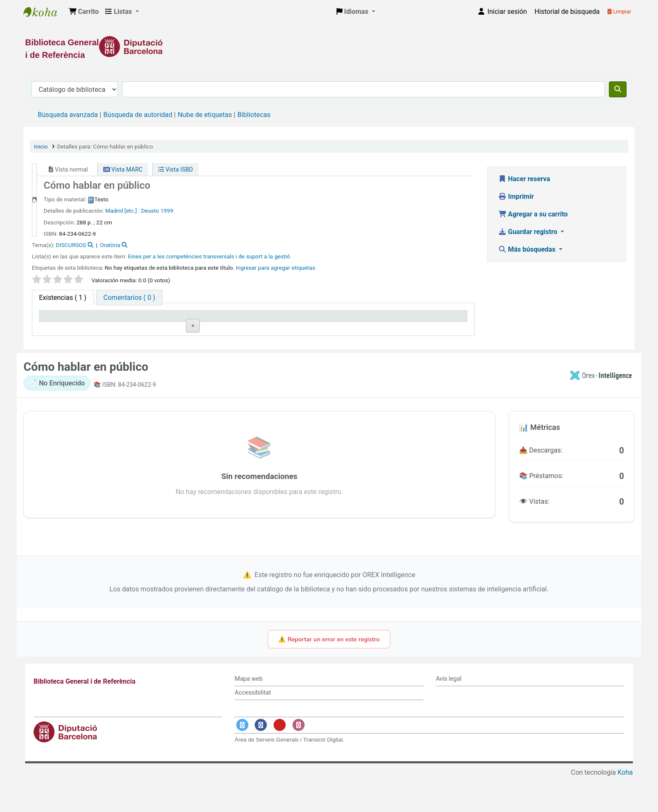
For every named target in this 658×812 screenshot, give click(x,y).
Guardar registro (529, 232)
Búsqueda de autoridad (138, 115)
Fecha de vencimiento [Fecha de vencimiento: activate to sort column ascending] (416, 319)
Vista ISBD (176, 169)
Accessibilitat (253, 727)
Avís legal (449, 714)
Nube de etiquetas (205, 115)
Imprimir (516, 196)
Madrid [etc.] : (123, 211)
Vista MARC (123, 169)
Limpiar (619, 12)
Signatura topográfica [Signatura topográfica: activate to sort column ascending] (245, 319)
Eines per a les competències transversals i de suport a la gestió (209, 256)
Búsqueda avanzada (68, 115)
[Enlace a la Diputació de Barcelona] (329, 47)
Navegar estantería (263, 339)
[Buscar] (618, 89)
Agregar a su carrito (533, 214)
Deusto (150, 211)
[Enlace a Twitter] (242, 759)
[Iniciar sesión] (502, 12)
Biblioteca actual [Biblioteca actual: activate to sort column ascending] (153, 319)
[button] (84, 12)
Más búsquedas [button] (528, 249)
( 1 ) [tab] (63, 298)
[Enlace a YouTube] (279, 759)
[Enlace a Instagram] (298, 759)
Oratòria (110, 245)
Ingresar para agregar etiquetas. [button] (276, 268)
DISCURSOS (71, 245)
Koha (625, 807)
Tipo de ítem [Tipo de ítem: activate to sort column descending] (61, 319)
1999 (167, 211)
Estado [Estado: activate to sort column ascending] (311, 319)
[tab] (129, 298)
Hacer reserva (524, 179)
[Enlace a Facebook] (261, 759)
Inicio (41, 146)
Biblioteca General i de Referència (44, 12)
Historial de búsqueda (567, 12)
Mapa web (248, 714)
